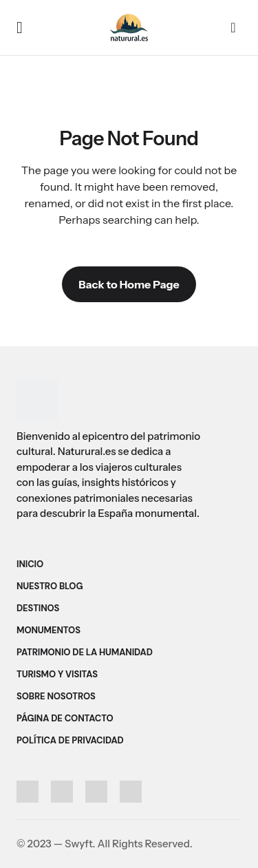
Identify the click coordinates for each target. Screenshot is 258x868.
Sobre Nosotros (56, 696)
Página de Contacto (65, 718)
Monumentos (49, 630)
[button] (20, 28)
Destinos (38, 608)
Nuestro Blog (50, 586)
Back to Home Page (129, 284)
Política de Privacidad (70, 740)
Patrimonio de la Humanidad (85, 652)
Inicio (30, 564)
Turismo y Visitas (57, 674)
